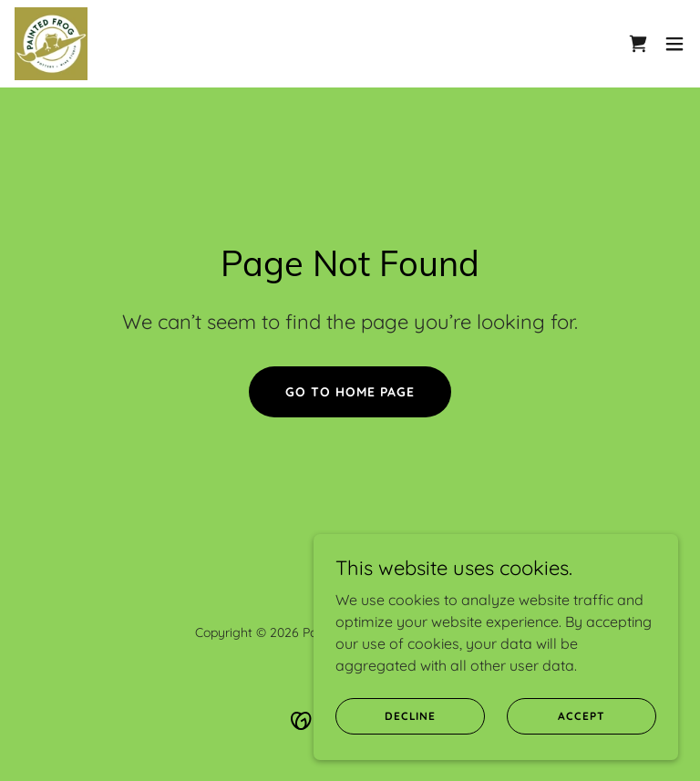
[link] (51, 44)
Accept (581, 716)
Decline (410, 716)
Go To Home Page (350, 392)
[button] (674, 44)
